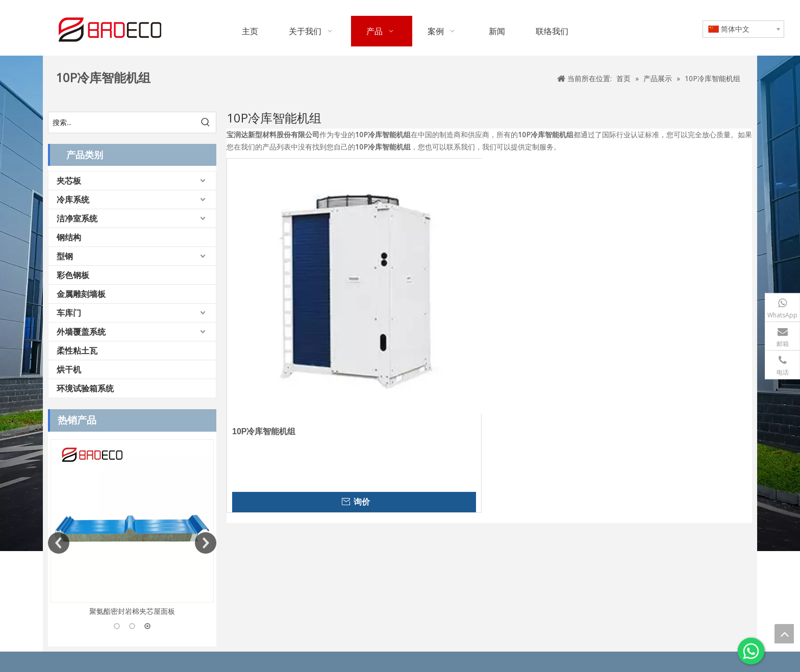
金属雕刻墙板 (81, 294)
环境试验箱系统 (85, 388)
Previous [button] (59, 543)
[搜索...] (122, 122)
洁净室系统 (77, 218)
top (784, 634)
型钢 (65, 256)
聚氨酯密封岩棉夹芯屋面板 (132, 611)
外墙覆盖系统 (81, 332)
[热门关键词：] (206, 122)
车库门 (69, 313)
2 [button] (132, 626)
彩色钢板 (73, 275)
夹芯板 (69, 181)
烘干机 (69, 369)
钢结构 (69, 237)
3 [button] (147, 626)
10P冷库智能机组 (264, 431)
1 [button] (117, 626)
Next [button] (206, 543)
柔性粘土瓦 (77, 351)
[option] (132, 528)
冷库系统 (73, 200)
